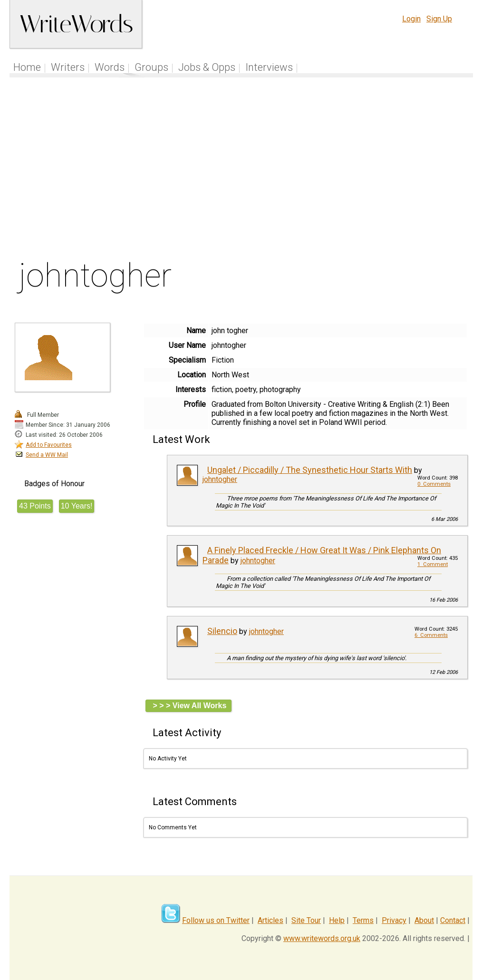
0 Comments (434, 484)
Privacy (394, 920)
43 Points (35, 506)
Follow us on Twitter (216, 920)
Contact (453, 920)
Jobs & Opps (207, 67)
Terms (363, 920)
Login (411, 19)
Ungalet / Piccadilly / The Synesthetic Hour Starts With (310, 470)
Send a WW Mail (47, 455)
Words (110, 67)
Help (337, 920)
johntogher (220, 479)
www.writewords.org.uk (322, 938)
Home (27, 67)
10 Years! (77, 506)
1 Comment (433, 564)
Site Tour (306, 920)
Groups (151, 67)
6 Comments (431, 635)
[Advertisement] (241, 171)
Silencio (222, 631)
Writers (68, 67)
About (424, 920)
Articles (270, 920)
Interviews (269, 67)
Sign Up (439, 19)
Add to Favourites (49, 445)
